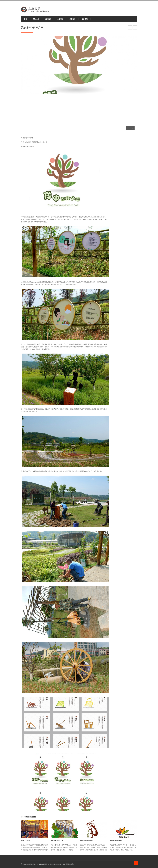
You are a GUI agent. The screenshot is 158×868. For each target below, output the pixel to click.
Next (132, 128)
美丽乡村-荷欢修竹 (130, 28)
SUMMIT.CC (43, 864)
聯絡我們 (85, 19)
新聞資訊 (72, 19)
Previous (128, 128)
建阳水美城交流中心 (135, 28)
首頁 (26, 19)
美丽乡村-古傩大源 (86, 841)
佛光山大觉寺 (25, 841)
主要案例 (60, 19)
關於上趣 (36, 19)
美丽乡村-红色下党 (57, 841)
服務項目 (48, 19)
